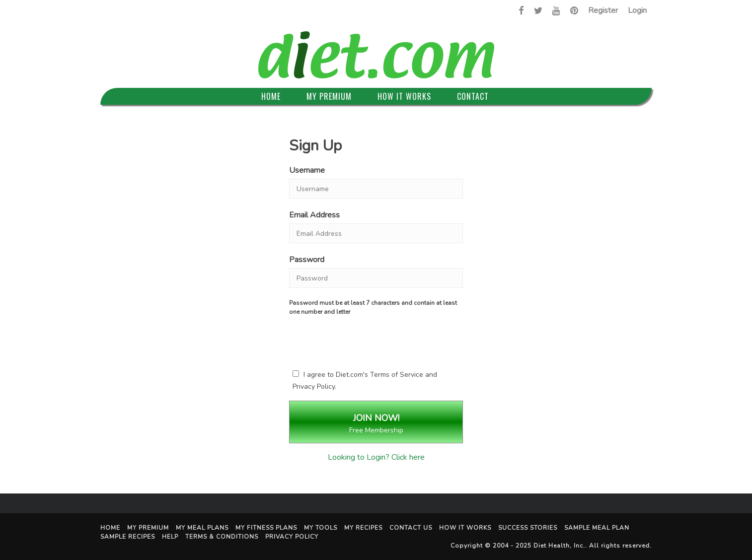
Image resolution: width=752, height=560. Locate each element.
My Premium (329, 96)
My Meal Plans (202, 528)
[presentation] (376, 341)
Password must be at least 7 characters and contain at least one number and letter (373, 307)
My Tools (321, 528)
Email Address (314, 215)
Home (271, 96)
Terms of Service (397, 375)
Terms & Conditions (222, 537)
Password (307, 260)
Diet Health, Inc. (559, 546)
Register (603, 10)
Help (170, 537)
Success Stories (528, 528)
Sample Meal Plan (597, 528)
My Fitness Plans (266, 528)
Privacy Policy (314, 386)
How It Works (404, 96)
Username (307, 170)
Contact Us (411, 528)
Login (637, 10)
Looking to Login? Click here (376, 457)
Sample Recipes (128, 537)
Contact (473, 96)
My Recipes (363, 528)
